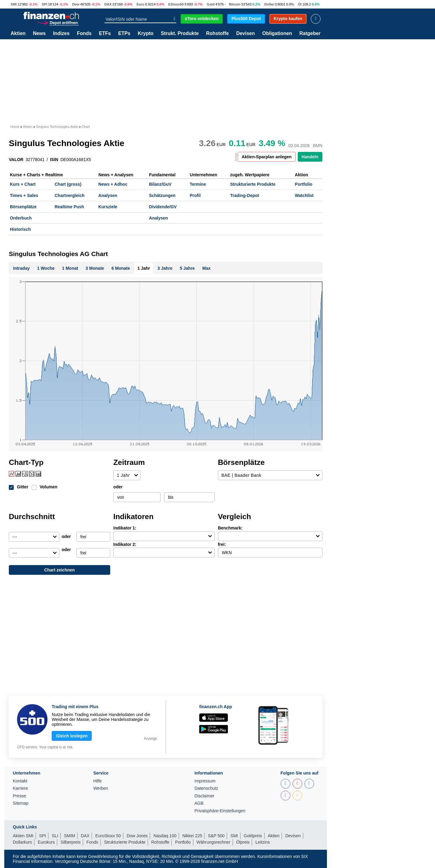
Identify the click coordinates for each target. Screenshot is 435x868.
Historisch (20, 229)
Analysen (108, 195)
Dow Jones (137, 836)
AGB (199, 803)
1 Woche (46, 268)
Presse (19, 796)
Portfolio (304, 184)
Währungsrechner (214, 842)
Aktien (18, 33)
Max (206, 268)
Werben (101, 788)
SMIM (70, 836)
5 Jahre (187, 268)
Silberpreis (71, 842)
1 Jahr (144, 268)
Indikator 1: (125, 528)
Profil (195, 195)
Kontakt (20, 781)
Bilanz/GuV (160, 184)
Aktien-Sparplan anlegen (267, 157)
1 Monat (70, 268)
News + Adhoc (113, 184)
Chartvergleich (69, 195)
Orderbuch (21, 218)
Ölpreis (243, 842)
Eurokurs (46, 842)
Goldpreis (253, 836)
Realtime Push (69, 207)
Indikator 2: (125, 544)
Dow (76, 4)
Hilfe (97, 781)
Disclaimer (204, 796)
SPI (44, 4)
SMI (14, 4)
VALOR (16, 160)
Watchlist (304, 195)
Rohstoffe (217, 33)
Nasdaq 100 (165, 836)
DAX (108, 4)
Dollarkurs (22, 842)
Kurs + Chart (23, 184)
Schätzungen (162, 195)
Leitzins (263, 842)
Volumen (48, 487)
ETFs (105, 33)
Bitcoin (235, 4)
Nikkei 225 (192, 836)
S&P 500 (216, 836)
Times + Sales (24, 195)
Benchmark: (230, 528)
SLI (55, 836)
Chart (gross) (68, 184)
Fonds (84, 33)
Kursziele (108, 207)
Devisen (246, 33)
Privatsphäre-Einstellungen (220, 811)
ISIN (54, 160)
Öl (300, 4)
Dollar (269, 4)
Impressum (205, 781)
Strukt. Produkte (180, 33)
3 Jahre (165, 268)
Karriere (20, 788)
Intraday (21, 268)
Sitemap (21, 803)
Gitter (23, 487)
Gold (210, 4)
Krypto (146, 33)
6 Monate (121, 268)
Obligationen (277, 33)
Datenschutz (206, 788)
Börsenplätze (23, 207)
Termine (198, 184)
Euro (140, 4)
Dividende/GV (163, 207)
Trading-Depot (245, 195)
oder (118, 487)
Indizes (61, 33)
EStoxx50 (176, 4)
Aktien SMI (23, 836)
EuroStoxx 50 (108, 836)
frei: (222, 544)
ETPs (124, 33)
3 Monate (95, 268)
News (39, 33)
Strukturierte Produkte (253, 184)
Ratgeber (310, 33)
